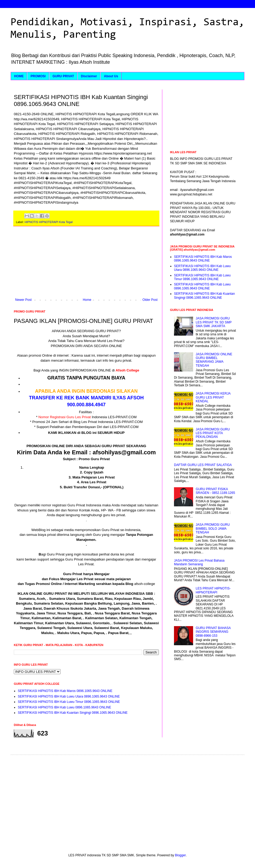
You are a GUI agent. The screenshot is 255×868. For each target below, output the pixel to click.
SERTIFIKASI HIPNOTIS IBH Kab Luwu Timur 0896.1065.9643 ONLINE (69, 702)
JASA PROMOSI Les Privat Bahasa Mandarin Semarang (199, 562)
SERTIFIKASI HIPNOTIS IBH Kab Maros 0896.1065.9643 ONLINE (65, 691)
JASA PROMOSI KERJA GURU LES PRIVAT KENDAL (213, 397)
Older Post (150, 300)
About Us (111, 76)
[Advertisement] (86, 265)
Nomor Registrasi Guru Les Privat (65, 417)
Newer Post (23, 300)
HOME (19, 76)
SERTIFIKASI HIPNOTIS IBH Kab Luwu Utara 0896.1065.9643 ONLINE (69, 696)
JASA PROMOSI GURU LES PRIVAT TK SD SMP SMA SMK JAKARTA (214, 322)
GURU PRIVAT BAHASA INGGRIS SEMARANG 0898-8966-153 (213, 632)
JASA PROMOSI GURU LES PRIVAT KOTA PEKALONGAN (213, 433)
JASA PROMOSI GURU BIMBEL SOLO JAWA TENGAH (213, 529)
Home (87, 300)
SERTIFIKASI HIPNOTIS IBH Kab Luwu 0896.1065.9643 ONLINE (64, 707)
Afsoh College (127, 370)
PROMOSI (38, 76)
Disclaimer (89, 76)
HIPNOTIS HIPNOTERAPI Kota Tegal (48, 222)
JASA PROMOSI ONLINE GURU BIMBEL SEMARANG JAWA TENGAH (214, 360)
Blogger (180, 855)
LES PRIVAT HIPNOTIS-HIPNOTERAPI (213, 590)
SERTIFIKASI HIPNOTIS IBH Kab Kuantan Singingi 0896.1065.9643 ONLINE (73, 713)
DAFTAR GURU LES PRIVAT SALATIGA (203, 465)
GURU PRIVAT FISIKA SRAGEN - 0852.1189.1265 (215, 491)
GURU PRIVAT (63, 76)
